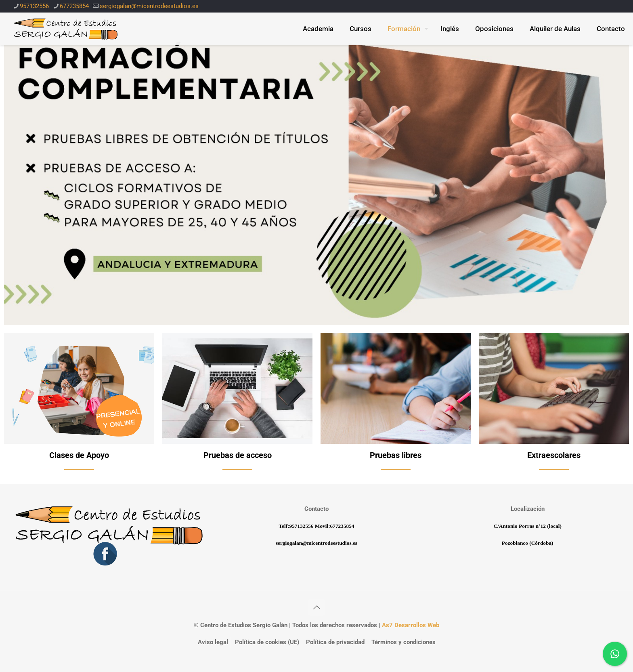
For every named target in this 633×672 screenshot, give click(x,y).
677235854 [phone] (74, 6)
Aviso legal (213, 642)
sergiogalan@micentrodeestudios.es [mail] (149, 6)
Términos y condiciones (403, 642)
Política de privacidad (335, 642)
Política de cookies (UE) (267, 642)
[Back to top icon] (316, 607)
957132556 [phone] (34, 6)
